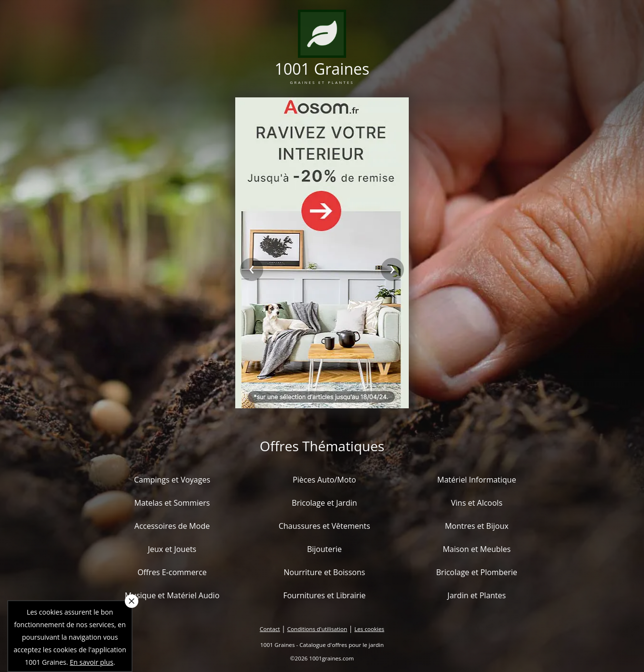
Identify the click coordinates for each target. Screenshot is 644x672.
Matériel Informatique (477, 480)
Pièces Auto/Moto (324, 480)
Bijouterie (324, 549)
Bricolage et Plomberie (477, 572)
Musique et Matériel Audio (172, 595)
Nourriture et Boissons (324, 572)
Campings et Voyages (172, 480)
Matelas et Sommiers (172, 503)
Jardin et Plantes (476, 595)
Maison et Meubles (476, 549)
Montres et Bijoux (477, 526)
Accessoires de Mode (172, 526)
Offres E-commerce (172, 572)
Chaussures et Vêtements (324, 526)
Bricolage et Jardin (324, 503)
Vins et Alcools (477, 503)
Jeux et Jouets (172, 549)
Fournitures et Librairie (324, 595)
